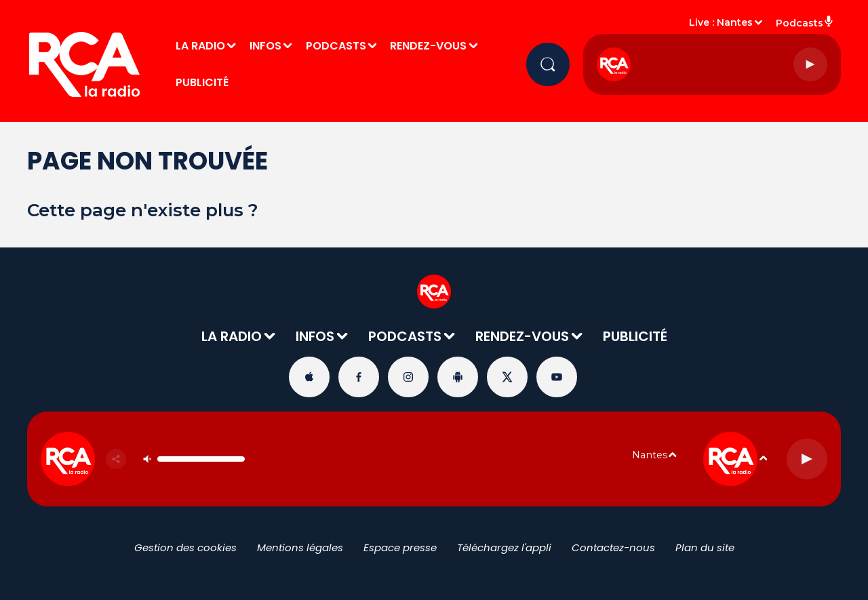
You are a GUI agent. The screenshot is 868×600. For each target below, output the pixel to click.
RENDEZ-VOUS (428, 46)
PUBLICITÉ (202, 82)
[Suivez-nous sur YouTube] (557, 377)
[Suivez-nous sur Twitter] (507, 377)
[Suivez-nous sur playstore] (458, 377)
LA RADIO (200, 46)
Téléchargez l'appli (504, 547)
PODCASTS (336, 46)
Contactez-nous (613, 547)
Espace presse (400, 547)
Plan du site (705, 547)
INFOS (265, 46)
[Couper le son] (147, 459)
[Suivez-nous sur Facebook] (359, 377)
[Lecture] (810, 64)
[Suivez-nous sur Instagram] (408, 377)
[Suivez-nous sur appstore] (309, 377)
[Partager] (116, 459)
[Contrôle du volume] (201, 459)
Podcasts (805, 22)
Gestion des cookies (185, 547)
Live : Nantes (721, 22)
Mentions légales (300, 547)
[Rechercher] (548, 64)
